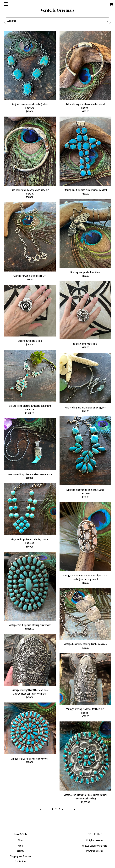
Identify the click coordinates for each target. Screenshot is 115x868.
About (21, 846)
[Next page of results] (74, 809)
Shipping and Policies (20, 856)
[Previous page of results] (41, 809)
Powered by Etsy (95, 851)
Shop (20, 840)
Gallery (21, 851)
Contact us (20, 861)
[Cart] (111, 5)
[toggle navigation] (6, 4)
